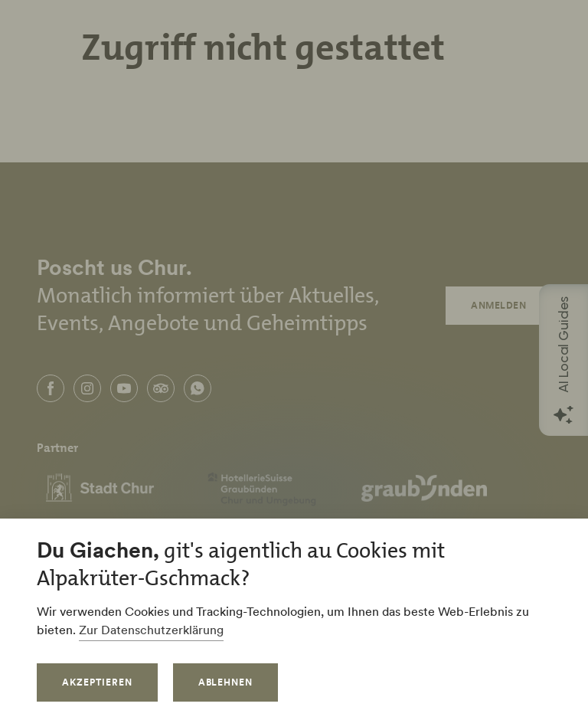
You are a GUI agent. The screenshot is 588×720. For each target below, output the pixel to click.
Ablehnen (226, 682)
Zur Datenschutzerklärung (151, 630)
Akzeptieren (97, 682)
